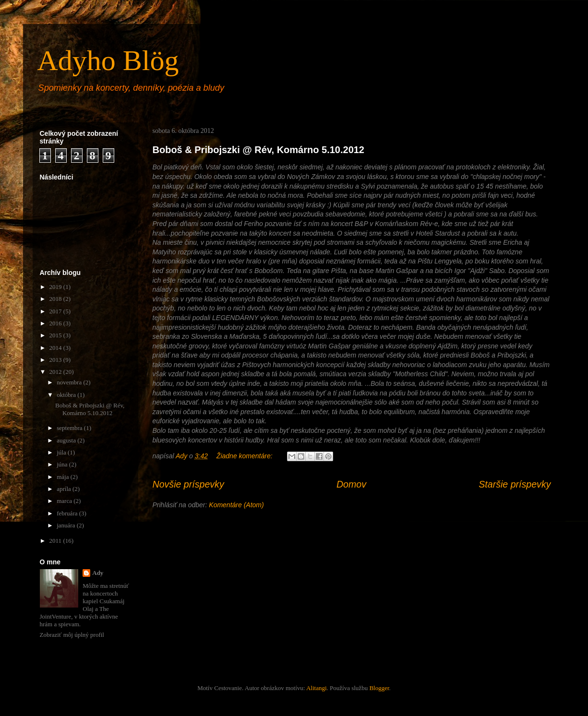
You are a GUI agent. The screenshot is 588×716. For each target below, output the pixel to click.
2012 (56, 372)
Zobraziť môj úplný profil (72, 635)
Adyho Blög (108, 60)
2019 (56, 287)
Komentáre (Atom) (236, 505)
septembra (70, 428)
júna (63, 464)
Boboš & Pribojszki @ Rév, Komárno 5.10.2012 (259, 150)
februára (68, 513)
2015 (56, 335)
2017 (56, 311)
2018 (56, 299)
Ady (98, 573)
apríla (65, 489)
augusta (67, 440)
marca (65, 501)
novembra (70, 382)
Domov (351, 484)
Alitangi (317, 688)
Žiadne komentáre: (246, 456)
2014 (56, 348)
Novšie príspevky (188, 484)
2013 (56, 360)
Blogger (379, 688)
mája (64, 477)
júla (62, 452)
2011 (56, 541)
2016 (56, 323)
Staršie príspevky (515, 484)
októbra (67, 395)
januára (67, 525)
